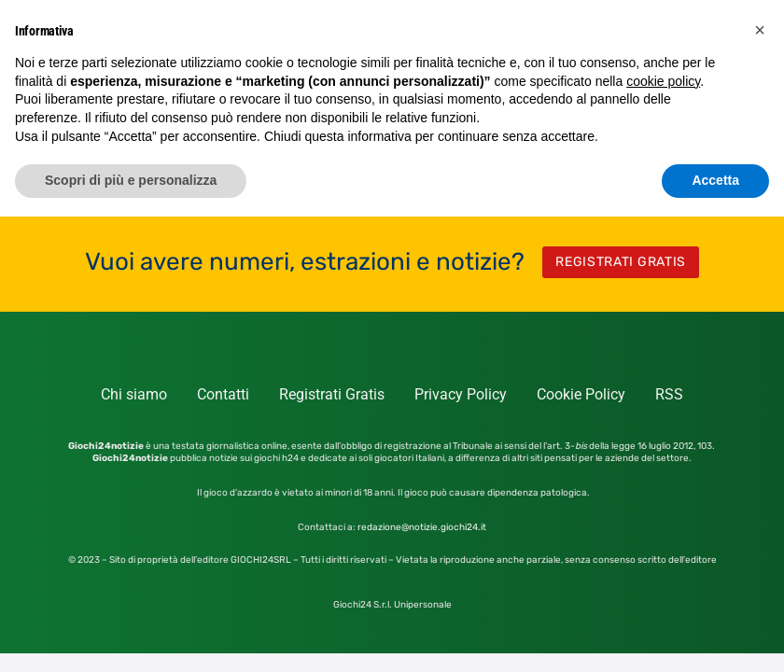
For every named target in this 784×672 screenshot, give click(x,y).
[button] (760, 30)
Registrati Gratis (332, 394)
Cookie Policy (581, 394)
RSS (669, 394)
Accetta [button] (715, 180)
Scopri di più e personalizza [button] (131, 180)
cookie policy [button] (663, 81)
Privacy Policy (461, 394)
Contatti (223, 394)
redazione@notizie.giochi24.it (422, 527)
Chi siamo (134, 394)
